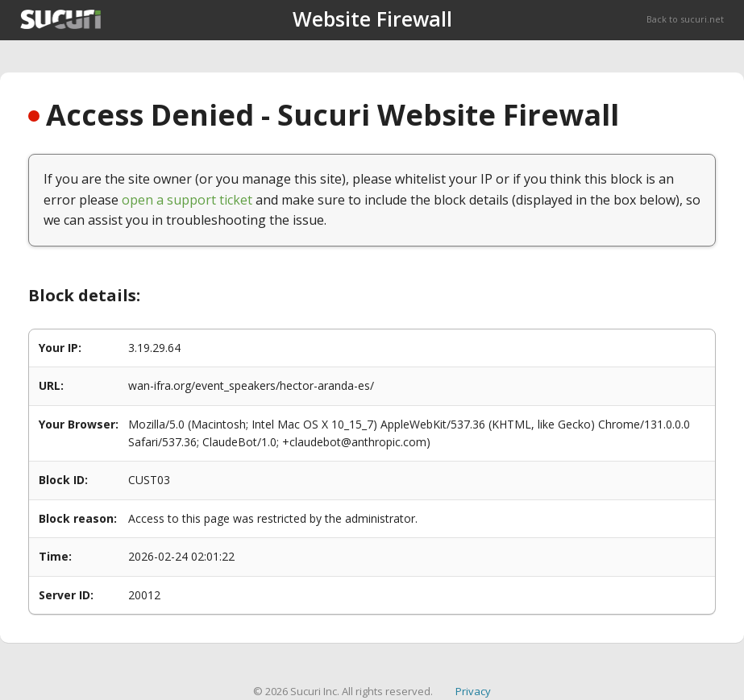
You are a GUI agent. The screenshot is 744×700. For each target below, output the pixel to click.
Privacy (473, 691)
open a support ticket (187, 200)
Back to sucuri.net (685, 19)
